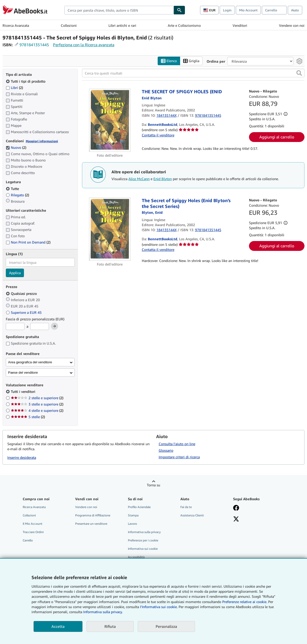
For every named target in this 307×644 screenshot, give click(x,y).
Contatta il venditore (158, 135)
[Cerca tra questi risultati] (193, 73)
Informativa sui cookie (143, 549)
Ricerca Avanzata (16, 25)
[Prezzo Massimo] (40, 326)
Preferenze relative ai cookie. (245, 602)
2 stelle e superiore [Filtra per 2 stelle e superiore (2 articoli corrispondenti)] (37, 398)
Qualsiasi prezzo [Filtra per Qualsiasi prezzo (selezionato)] (22, 293)
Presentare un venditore (91, 524)
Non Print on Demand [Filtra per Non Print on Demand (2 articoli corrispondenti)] (28, 242)
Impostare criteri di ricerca (179, 457)
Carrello (28, 540)
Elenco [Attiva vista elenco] (169, 61)
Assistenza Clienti (192, 515)
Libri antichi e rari (122, 25)
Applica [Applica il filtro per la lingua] (15, 273)
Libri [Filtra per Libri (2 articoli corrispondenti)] (14, 87)
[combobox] (119, 10)
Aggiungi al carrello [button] (277, 137)
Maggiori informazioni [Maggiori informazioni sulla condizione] (42, 141)
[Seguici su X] (236, 519)
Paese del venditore (23, 373)
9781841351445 (34, 45)
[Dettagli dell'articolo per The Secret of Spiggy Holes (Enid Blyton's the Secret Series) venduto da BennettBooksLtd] (110, 229)
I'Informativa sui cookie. (159, 607)
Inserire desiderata (22, 457)
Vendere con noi (292, 25)
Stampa (133, 515)
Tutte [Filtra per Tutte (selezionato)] (13, 189)
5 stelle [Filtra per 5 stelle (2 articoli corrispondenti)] (28, 417)
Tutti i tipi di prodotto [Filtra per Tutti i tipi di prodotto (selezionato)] (26, 81)
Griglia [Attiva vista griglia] (191, 61)
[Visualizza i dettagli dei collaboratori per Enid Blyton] (152, 98)
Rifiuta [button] (110, 626)
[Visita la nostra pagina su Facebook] (236, 508)
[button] (299, 73)
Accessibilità (136, 557)
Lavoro (132, 524)
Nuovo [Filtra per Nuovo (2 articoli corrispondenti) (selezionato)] (16, 147)
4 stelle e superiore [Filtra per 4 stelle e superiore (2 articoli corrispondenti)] (37, 410)
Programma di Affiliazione (93, 515)
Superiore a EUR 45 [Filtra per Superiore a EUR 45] (24, 312)
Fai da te (186, 507)
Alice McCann (139, 179)
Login (227, 10)
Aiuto (295, 10)
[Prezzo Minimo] (15, 326)
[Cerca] (179, 10)
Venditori (240, 25)
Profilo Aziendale (139, 507)
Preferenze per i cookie (143, 540)
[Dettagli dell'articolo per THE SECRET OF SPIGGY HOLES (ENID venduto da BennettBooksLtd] (110, 120)
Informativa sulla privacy (144, 532)
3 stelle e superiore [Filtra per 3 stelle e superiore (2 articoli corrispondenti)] (37, 404)
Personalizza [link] (166, 626)
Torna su (153, 485)
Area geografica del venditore (30, 362)
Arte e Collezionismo (184, 25)
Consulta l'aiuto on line (177, 444)
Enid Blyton (163, 179)
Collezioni (69, 25)
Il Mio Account (33, 524)
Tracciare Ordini (33, 532)
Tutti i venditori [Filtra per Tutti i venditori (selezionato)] (24, 391)
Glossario (166, 450)
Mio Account (248, 10)
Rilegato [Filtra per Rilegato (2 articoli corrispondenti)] (17, 195)
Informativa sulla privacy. (103, 612)
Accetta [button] (58, 626)
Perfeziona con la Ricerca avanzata (84, 45)
